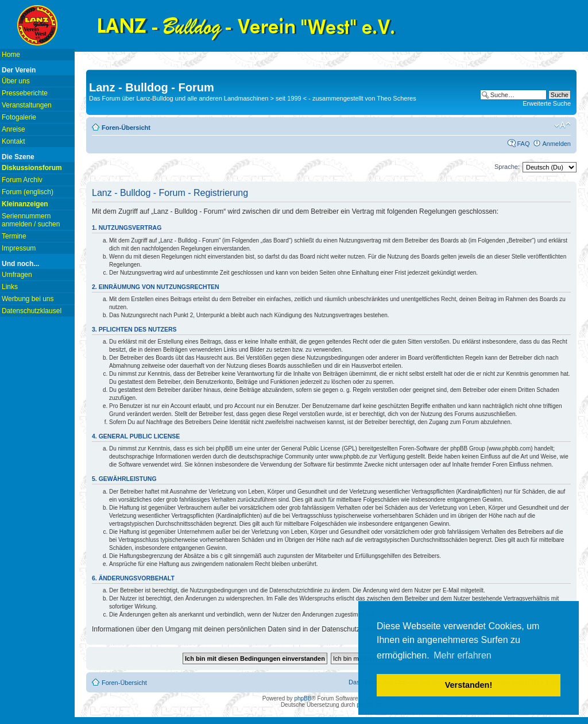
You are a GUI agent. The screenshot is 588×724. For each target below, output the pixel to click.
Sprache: (507, 167)
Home (11, 55)
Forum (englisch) (28, 192)
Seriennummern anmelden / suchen (31, 220)
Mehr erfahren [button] (463, 655)
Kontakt (13, 141)
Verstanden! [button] (469, 685)
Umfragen (17, 275)
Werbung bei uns (28, 299)
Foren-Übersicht (126, 128)
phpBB (303, 698)
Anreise (13, 129)
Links (10, 287)
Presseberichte (25, 93)
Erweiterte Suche (547, 103)
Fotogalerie (19, 117)
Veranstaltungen (27, 105)
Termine (14, 236)
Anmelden (556, 144)
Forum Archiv (22, 180)
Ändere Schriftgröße (562, 125)
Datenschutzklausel (32, 311)
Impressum (19, 248)
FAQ (523, 144)
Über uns (16, 81)
